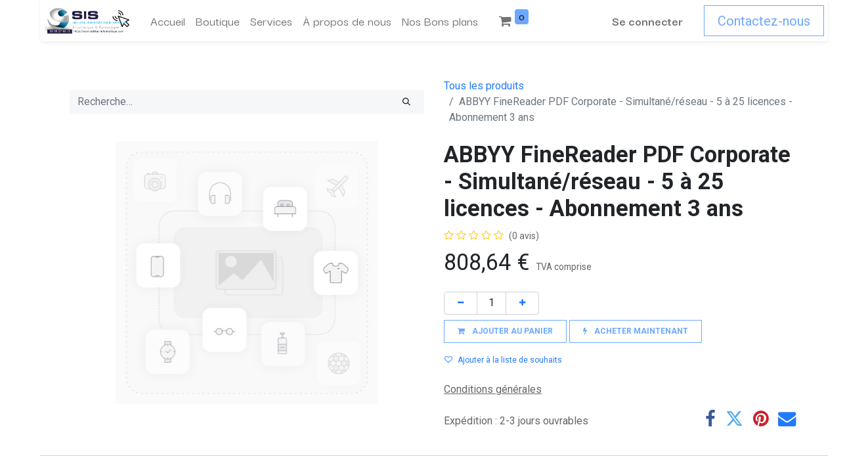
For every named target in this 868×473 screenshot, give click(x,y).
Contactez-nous (768, 21)
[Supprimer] (461, 303)
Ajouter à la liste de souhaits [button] (503, 360)
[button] (505, 331)
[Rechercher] (406, 102)
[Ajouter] (522, 303)
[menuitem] (164, 21)
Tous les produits (484, 86)
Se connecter (651, 21)
